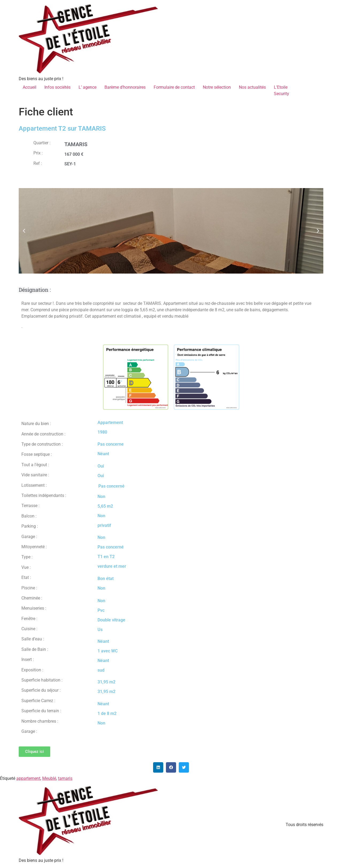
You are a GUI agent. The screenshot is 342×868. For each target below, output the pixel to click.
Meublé (49, 778)
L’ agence (88, 87)
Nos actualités (252, 87)
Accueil (30, 87)
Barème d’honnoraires (125, 87)
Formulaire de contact (174, 87)
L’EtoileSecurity (281, 90)
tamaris (65, 778)
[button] (24, 231)
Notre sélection (217, 87)
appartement (28, 778)
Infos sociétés (57, 87)
